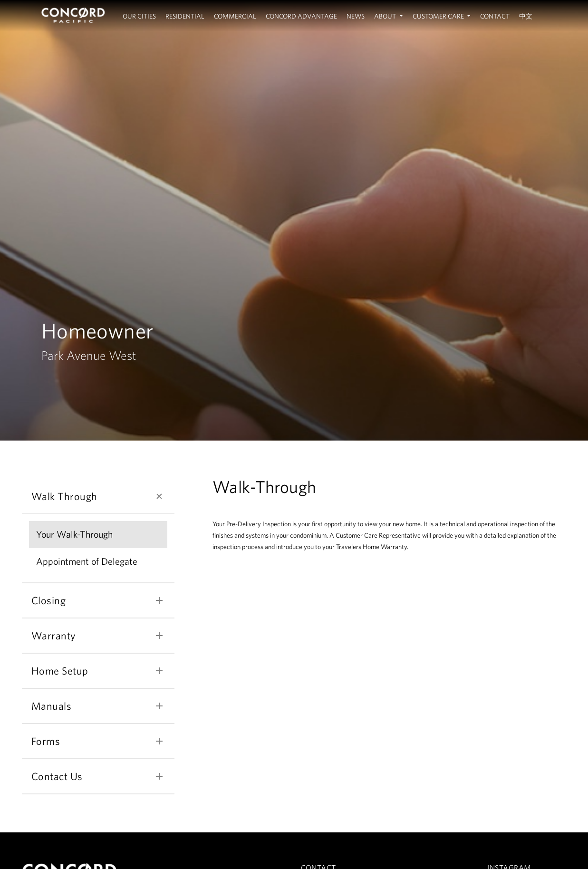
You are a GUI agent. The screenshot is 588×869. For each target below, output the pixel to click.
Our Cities (139, 16)
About (386, 16)
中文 (526, 16)
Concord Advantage (301, 16)
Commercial (235, 16)
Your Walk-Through (74, 534)
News (356, 16)
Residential (185, 16)
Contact (495, 16)
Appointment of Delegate (87, 561)
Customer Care (439, 16)
